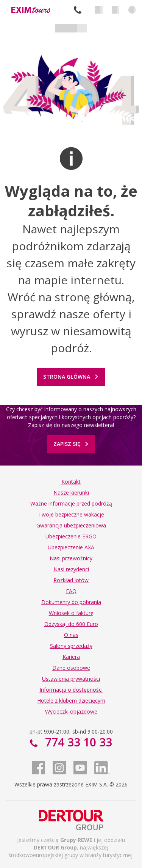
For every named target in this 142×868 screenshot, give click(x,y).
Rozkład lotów (71, 580)
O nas (71, 635)
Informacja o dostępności (71, 690)
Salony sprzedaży (71, 646)
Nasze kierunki (71, 493)
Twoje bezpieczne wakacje (71, 514)
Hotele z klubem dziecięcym (71, 701)
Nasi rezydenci (71, 569)
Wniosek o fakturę (71, 613)
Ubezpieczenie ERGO (71, 536)
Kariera (71, 657)
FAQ (71, 591)
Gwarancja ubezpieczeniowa (71, 525)
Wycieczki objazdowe (71, 712)
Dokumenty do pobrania (71, 602)
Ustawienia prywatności (71, 679)
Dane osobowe (71, 668)
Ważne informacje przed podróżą (71, 503)
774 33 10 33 (78, 10)
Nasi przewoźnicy (71, 558)
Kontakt (71, 482)
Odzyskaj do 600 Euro (71, 624)
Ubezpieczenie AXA (71, 547)
